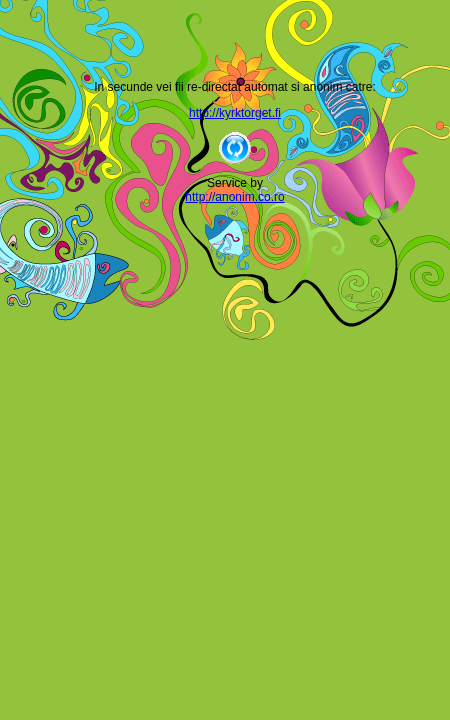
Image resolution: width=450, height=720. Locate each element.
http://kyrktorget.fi (235, 113)
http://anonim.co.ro (234, 197)
